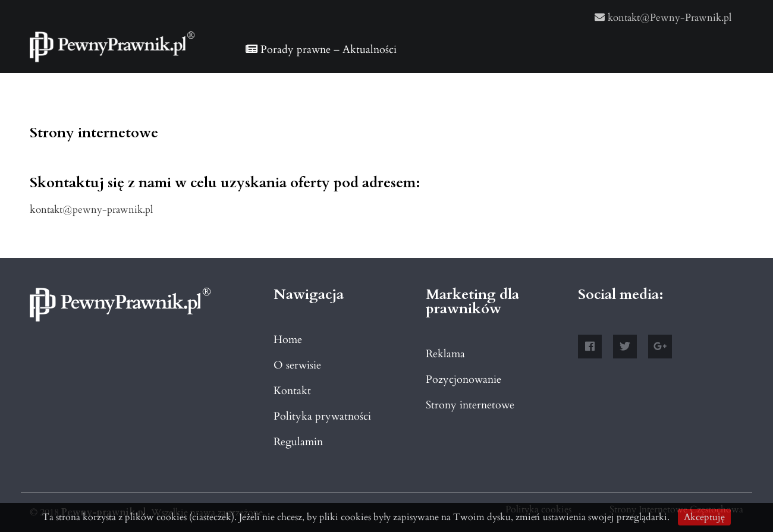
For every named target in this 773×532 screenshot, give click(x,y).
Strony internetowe (470, 405)
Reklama (445, 354)
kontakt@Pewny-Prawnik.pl (663, 18)
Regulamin (298, 442)
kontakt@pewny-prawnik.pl (91, 210)
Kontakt (292, 391)
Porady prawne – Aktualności (321, 50)
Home (288, 340)
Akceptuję (704, 517)
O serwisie (297, 365)
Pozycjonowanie (464, 380)
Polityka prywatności (322, 416)
